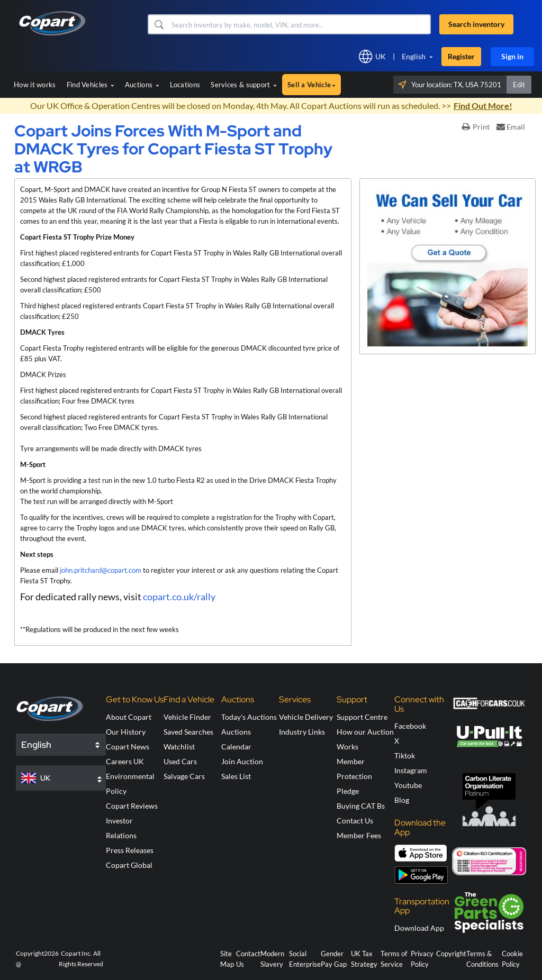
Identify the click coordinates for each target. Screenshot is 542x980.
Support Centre (362, 717)
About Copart (129, 717)
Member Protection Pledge (354, 776)
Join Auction (242, 761)
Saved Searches (188, 732)
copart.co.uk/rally (180, 597)
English (414, 56)
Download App (419, 928)
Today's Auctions (249, 717)
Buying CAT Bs (361, 806)
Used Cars (180, 761)
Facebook (410, 726)
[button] (159, 24)
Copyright (451, 954)
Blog (402, 800)
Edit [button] (519, 85)
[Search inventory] (300, 24)
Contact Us (355, 821)
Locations (185, 85)
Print (476, 127)
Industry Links (302, 732)
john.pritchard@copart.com (101, 570)
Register (461, 56)
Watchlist (179, 747)
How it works (35, 85)
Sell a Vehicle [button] (311, 85)
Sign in (512, 56)
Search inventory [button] (476, 24)
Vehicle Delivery (306, 717)
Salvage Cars (184, 776)
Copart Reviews (132, 806)
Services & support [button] (244, 85)
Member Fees (359, 835)
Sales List (236, 776)
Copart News (128, 747)
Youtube (408, 785)
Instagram (411, 770)
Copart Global (129, 865)
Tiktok (405, 755)
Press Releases (130, 850)
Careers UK (125, 761)
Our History (126, 732)
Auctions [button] (142, 85)
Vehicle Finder (187, 717)
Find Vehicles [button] (91, 85)
